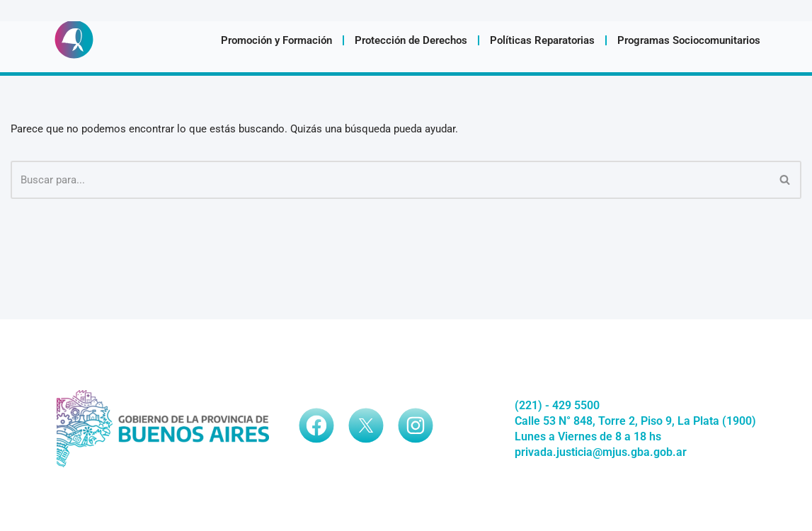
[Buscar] (390, 180)
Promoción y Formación (276, 40)
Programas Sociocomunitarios (689, 40)
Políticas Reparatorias (542, 40)
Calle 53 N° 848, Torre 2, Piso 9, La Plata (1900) (635, 421)
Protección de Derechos (411, 40)
